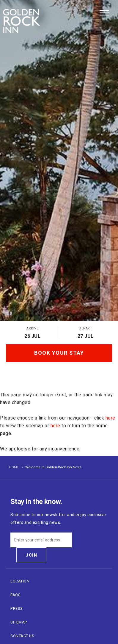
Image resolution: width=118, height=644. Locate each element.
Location (20, 581)
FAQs (15, 595)
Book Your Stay (59, 353)
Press (17, 608)
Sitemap (19, 622)
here (110, 418)
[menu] (104, 12)
